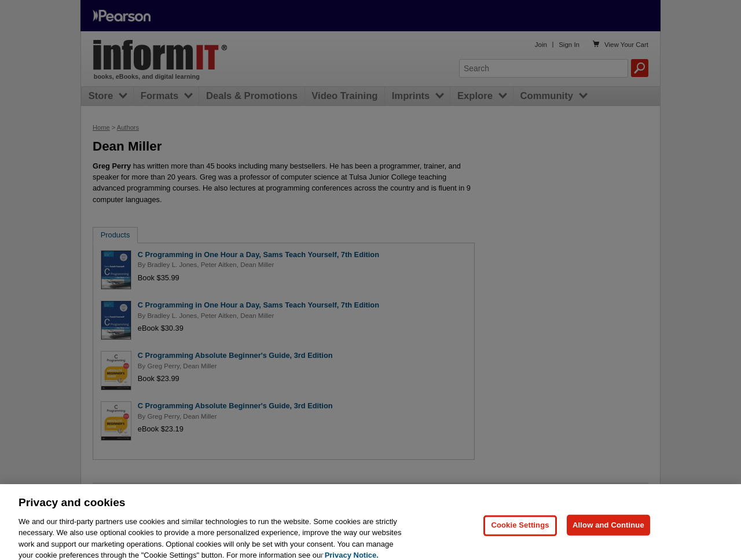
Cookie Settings (520, 529)
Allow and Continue (608, 529)
